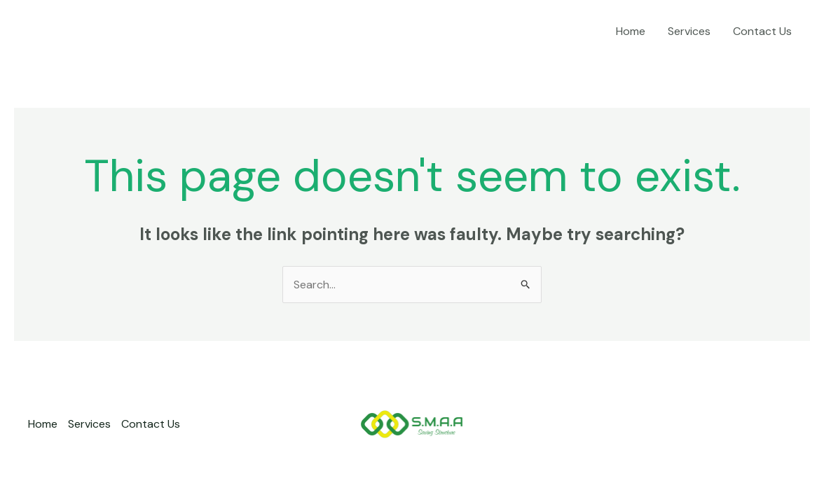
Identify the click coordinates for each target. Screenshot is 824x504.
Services (689, 31)
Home (631, 31)
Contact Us (762, 31)
